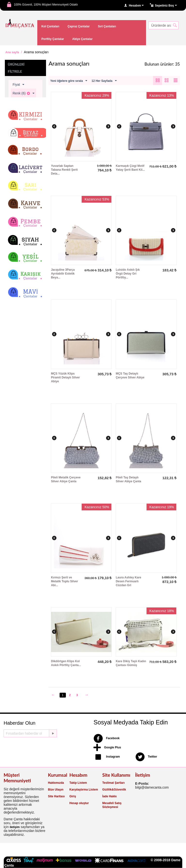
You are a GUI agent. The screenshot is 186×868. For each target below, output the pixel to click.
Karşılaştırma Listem (84, 790)
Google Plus (107, 748)
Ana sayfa (12, 52)
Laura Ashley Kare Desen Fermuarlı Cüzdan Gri (128, 581)
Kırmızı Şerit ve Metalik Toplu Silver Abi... (64, 581)
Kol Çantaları (50, 26)
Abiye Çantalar (82, 39)
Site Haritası (56, 796)
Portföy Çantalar (53, 39)
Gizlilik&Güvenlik (114, 790)
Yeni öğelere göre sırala (69, 81)
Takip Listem (78, 783)
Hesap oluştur (79, 803)
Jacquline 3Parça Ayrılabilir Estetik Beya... (63, 274)
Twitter (146, 757)
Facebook (106, 738)
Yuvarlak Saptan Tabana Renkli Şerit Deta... (64, 170)
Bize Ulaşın (56, 790)
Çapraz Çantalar (79, 26)
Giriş (73, 796)
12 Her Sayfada (104, 81)
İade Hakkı (109, 796)
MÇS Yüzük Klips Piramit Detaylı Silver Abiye (65, 377)
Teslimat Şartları (113, 783)
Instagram (107, 757)
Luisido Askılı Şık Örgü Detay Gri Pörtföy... (128, 274)
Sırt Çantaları (107, 26)
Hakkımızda (56, 783)
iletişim (15, 827)
